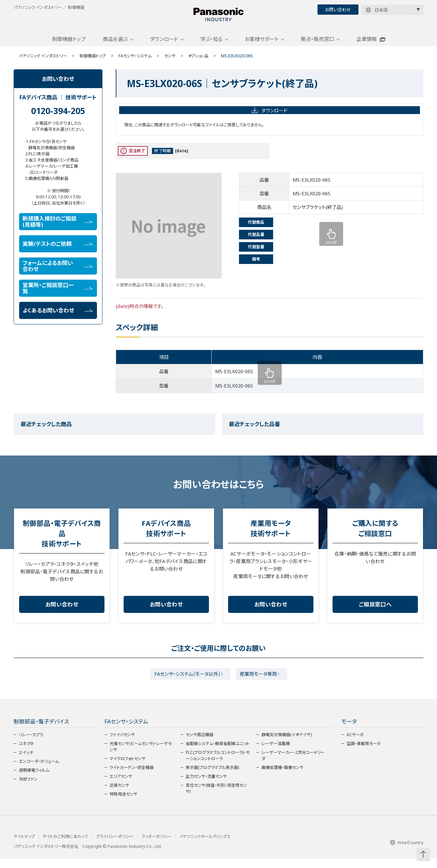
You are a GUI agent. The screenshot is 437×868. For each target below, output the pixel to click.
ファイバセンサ (122, 744)
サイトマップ (24, 846)
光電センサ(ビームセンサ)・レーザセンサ (141, 756)
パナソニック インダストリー (43, 62)
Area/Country (407, 852)
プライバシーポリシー (115, 846)
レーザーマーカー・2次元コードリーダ (293, 765)
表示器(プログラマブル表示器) (212, 777)
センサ (170, 62)
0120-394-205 (58, 117)
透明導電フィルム (34, 779)
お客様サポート (262, 45)
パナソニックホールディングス (205, 846)
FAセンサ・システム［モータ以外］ (185, 682)
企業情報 (367, 45)
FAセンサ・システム (135, 62)
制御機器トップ (69, 45)
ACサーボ (355, 744)
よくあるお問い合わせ (58, 317)
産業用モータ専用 (261, 682)
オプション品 (199, 62)
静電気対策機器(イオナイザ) (287, 744)
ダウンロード (164, 45)
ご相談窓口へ (375, 611)
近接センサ (119, 794)
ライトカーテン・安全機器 (132, 777)
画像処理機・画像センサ (283, 777)
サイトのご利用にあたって (65, 846)
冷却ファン (28, 788)
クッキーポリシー (156, 846)
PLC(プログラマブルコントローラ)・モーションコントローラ (218, 765)
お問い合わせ (338, 10)
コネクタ (26, 753)
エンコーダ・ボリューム (39, 771)
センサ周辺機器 (200, 744)
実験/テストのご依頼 (58, 250)
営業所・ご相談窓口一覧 (58, 295)
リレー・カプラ (31, 744)
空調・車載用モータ (363, 753)
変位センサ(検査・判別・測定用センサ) (216, 797)
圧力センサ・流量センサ (206, 786)
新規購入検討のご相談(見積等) (58, 228)
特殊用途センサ (123, 803)
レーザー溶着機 (276, 753)
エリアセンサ (121, 786)
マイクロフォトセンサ (128, 768)
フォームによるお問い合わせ (58, 272)
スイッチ (26, 762)
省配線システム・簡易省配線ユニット (218, 753)
